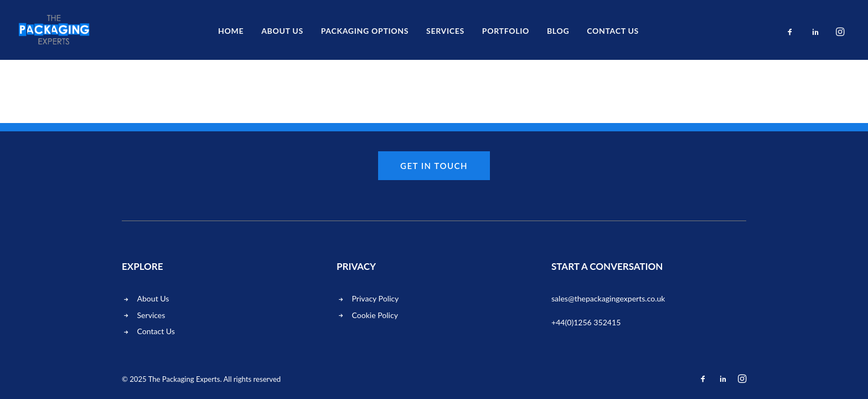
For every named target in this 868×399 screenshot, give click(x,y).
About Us (282, 31)
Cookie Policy (375, 315)
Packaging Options (365, 31)
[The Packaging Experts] (54, 30)
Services (445, 31)
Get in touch (434, 166)
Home (231, 31)
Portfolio (506, 31)
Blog (558, 31)
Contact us (613, 31)
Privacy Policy (376, 298)
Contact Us (156, 331)
